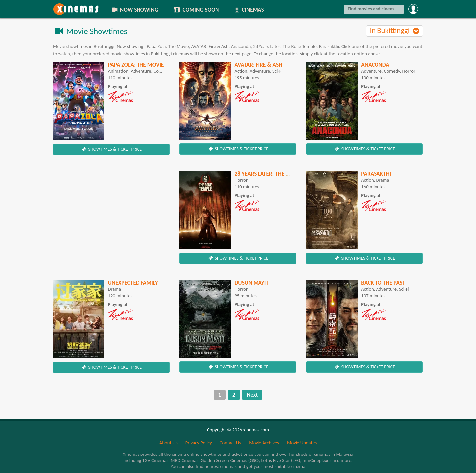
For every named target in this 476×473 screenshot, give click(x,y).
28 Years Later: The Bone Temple (277, 174)
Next (252, 395)
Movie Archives (264, 443)
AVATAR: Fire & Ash (258, 65)
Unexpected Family (133, 283)
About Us (168, 443)
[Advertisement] (111, 217)
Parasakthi (376, 174)
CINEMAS (249, 10)
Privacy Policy (199, 443)
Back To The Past (383, 283)
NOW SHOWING (135, 10)
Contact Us (230, 443)
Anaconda (375, 65)
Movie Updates (302, 443)
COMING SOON (196, 10)
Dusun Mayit (252, 283)
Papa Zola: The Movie (136, 65)
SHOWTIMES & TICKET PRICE (111, 149)
